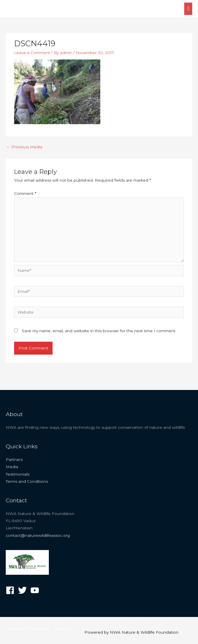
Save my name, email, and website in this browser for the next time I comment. (99, 331)
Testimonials (18, 474)
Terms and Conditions (27, 481)
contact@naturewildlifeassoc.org (38, 535)
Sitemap (63, 628)
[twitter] (24, 590)
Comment (25, 193)
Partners (14, 460)
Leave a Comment (32, 53)
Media (12, 467)
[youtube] (36, 590)
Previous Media (24, 147)
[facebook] (11, 590)
